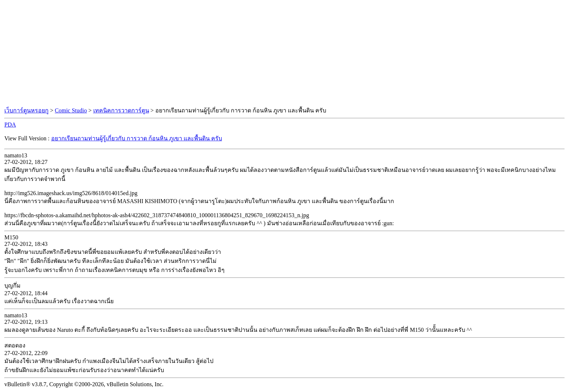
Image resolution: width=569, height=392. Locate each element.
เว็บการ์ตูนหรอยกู (26, 110)
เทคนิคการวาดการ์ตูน (121, 110)
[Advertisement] (284, 54)
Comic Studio (71, 110)
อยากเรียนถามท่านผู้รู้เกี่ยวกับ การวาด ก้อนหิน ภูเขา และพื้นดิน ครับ (137, 138)
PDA (10, 125)
